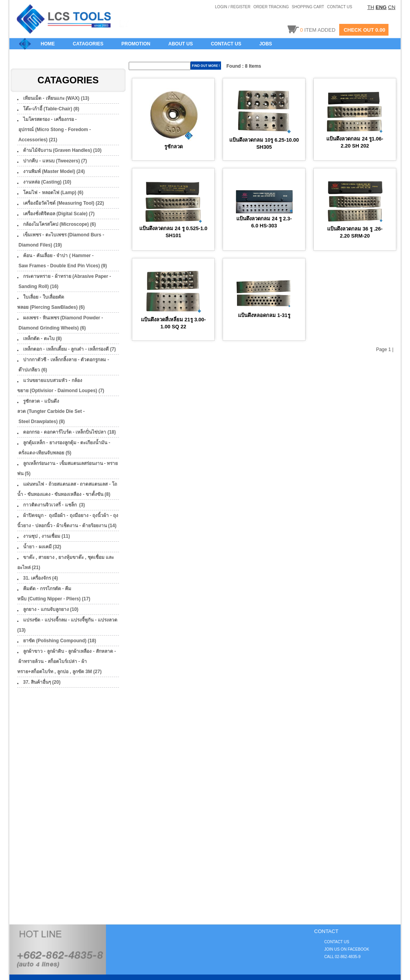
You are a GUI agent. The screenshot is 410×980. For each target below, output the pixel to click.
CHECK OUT (359, 30)
